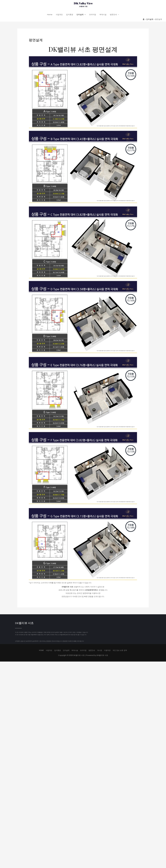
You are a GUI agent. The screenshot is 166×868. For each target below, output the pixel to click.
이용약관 (109, 651)
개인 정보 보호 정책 (122, 651)
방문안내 (113, 15)
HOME (39, 651)
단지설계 (80, 15)
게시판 (101, 651)
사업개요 (59, 15)
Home (50, 15)
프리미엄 (93, 15)
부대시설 (103, 15)
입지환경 (70, 15)
